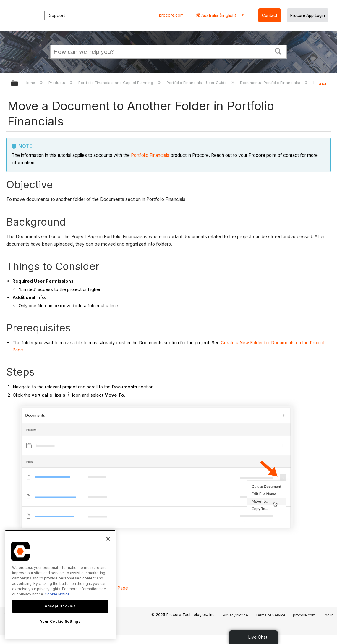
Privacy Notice (235, 615)
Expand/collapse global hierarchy (18, 84)
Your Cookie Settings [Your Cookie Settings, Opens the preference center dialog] (60, 621)
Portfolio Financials (150, 155)
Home (30, 83)
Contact (270, 15)
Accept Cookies (60, 606)
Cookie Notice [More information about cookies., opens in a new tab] (57, 594)
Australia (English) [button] (218, 15)
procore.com (171, 15)
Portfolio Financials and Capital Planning (116, 83)
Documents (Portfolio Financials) (271, 83)
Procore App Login (308, 15)
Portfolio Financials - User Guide (197, 83)
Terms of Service (270, 615)
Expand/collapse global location (323, 82)
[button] (278, 51)
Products (57, 83)
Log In (328, 615)
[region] (60, 585)
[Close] (108, 539)
